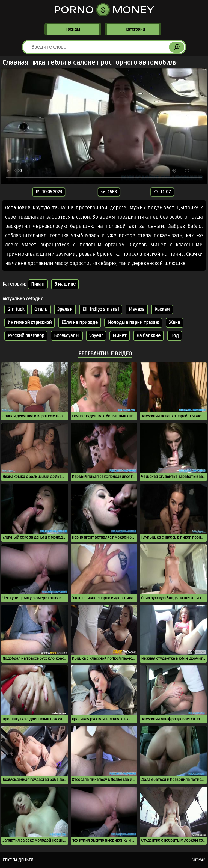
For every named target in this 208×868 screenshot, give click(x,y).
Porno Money (104, 10)
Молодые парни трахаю (133, 323)
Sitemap (198, 860)
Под (175, 336)
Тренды (73, 29)
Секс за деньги (18, 860)
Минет (120, 336)
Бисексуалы (67, 336)
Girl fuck (16, 310)
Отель (41, 310)
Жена (175, 323)
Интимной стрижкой (30, 323)
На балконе (148, 336)
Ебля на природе (80, 323)
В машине (65, 284)
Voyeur (96, 336)
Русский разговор (26, 336)
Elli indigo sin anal (101, 310)
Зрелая (65, 310)
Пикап (38, 284)
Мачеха (137, 310)
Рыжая (162, 310)
